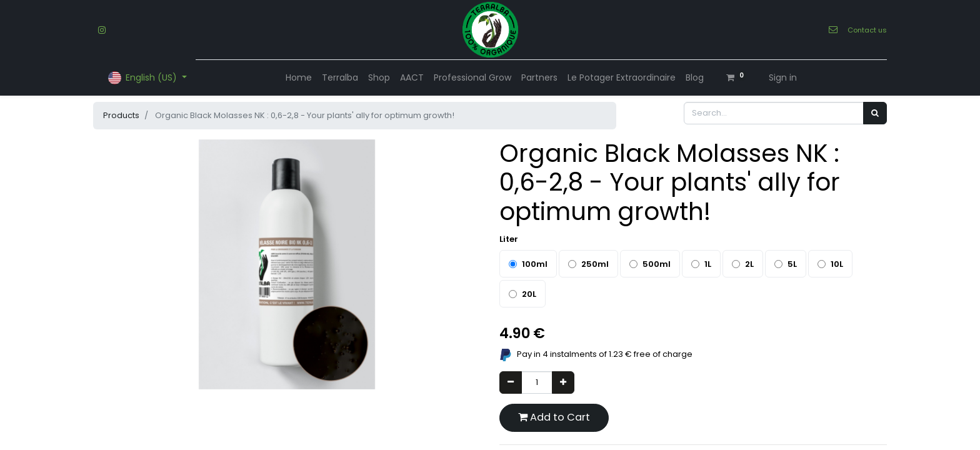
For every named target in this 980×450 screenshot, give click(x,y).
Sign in (783, 77)
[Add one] (563, 382)
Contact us (867, 30)
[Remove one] (511, 382)
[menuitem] (299, 78)
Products (121, 115)
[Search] (875, 113)
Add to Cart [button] (554, 417)
